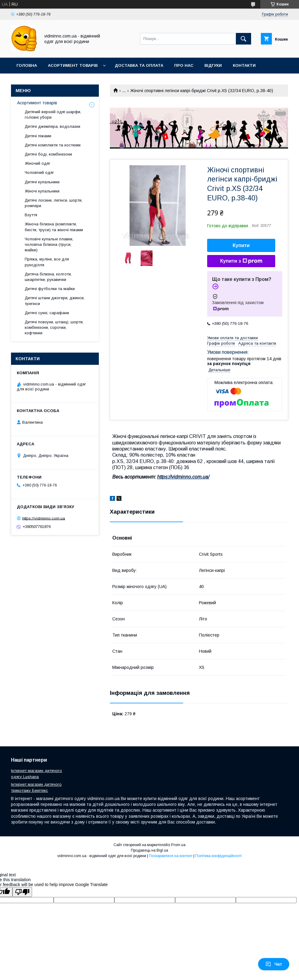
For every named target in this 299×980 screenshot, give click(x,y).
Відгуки (213, 65)
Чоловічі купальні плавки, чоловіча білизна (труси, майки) (49, 244)
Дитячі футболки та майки (50, 289)
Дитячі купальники (42, 182)
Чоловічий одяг (39, 172)
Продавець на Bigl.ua (149, 850)
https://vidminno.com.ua (44, 518)
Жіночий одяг (38, 163)
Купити (241, 245)
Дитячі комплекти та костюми (53, 145)
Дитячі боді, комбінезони (48, 154)
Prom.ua (178, 845)
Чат (274, 964)
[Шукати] (243, 39)
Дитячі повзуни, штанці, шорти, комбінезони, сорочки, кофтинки (54, 327)
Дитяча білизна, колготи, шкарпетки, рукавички (48, 277)
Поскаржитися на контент (171, 856)
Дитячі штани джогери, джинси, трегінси (55, 301)
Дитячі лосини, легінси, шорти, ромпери (54, 203)
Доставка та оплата (139, 65)
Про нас (184, 65)
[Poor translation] (22, 892)
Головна (27, 65)
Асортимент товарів (73, 65)
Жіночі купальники (42, 191)
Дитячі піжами (38, 136)
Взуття (31, 215)
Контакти (244, 65)
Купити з (241, 261)
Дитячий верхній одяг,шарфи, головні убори (53, 115)
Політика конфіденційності (218, 856)
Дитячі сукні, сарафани (47, 313)
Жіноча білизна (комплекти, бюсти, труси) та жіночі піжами (54, 227)
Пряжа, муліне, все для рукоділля (47, 262)
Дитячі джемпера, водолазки (52, 126)
